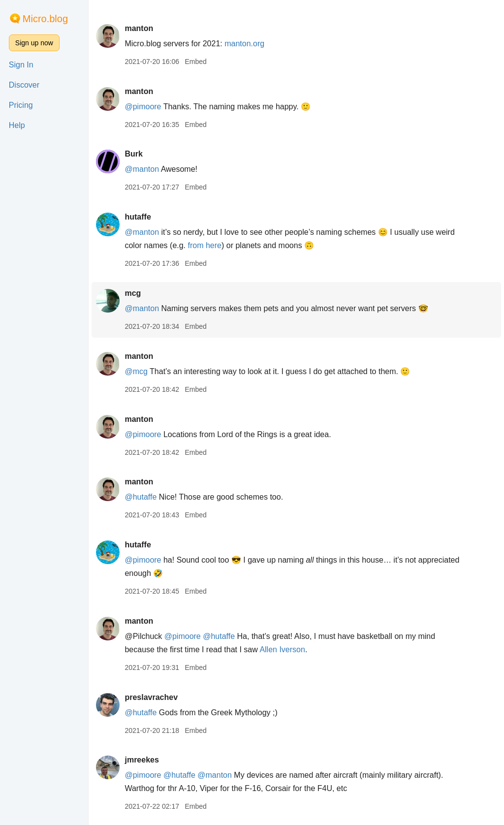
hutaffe (138, 217)
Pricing (21, 105)
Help (17, 125)
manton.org (244, 44)
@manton (142, 169)
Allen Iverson (282, 650)
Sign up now (34, 43)
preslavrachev (151, 697)
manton (139, 28)
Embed (195, 62)
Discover (24, 85)
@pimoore (143, 107)
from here (205, 245)
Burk (133, 154)
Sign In (21, 65)
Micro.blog (45, 19)
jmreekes (142, 760)
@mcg (136, 371)
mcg (133, 293)
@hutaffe (141, 497)
